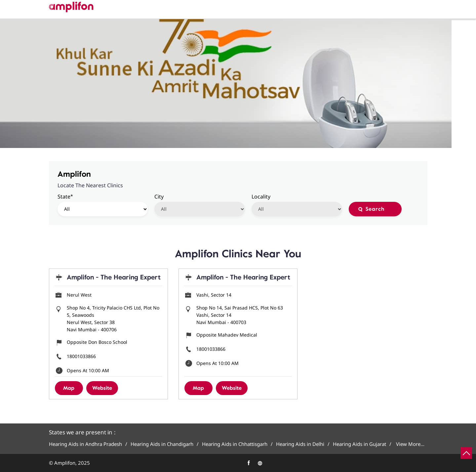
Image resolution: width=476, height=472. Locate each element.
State (65, 196)
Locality (261, 197)
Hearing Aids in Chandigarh (162, 444)
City (159, 197)
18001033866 (81, 356)
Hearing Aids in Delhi (300, 444)
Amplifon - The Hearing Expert (114, 277)
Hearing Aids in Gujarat (359, 444)
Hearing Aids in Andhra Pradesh (85, 444)
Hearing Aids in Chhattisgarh (235, 444)
